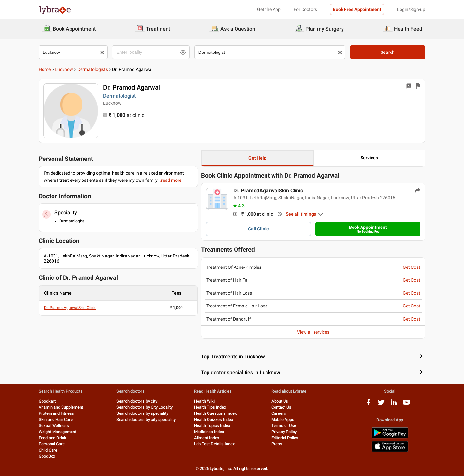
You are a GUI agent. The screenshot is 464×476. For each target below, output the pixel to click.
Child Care (48, 450)
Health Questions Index (215, 413)
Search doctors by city (137, 401)
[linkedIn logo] (394, 405)
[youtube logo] (406, 405)
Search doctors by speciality (142, 413)
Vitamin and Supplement (61, 407)
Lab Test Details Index (214, 444)
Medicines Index (209, 432)
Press (277, 444)
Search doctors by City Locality (145, 407)
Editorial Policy (285, 438)
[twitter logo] (381, 405)
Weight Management (58, 432)
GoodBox (47, 456)
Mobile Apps (283, 419)
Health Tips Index (210, 407)
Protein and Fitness (56, 413)
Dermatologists (93, 69)
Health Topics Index (212, 426)
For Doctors (305, 9)
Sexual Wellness (54, 426)
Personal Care (52, 444)
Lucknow (64, 69)
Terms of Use (284, 426)
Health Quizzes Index (214, 419)
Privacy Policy (284, 432)
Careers (279, 413)
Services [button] (369, 158)
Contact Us (281, 407)
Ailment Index (207, 438)
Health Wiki (204, 401)
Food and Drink (53, 438)
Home (45, 69)
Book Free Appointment (357, 9)
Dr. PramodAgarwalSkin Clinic (70, 308)
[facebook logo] (369, 405)
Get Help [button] (257, 158)
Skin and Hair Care (56, 419)
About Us (280, 401)
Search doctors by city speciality (146, 419)
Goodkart (47, 401)
